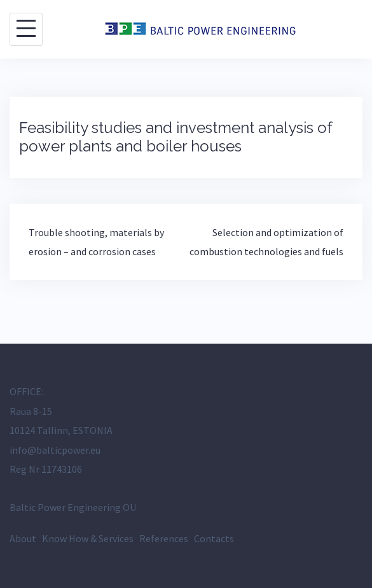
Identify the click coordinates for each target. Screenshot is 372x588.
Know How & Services (88, 538)
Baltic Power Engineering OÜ (73, 507)
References (164, 538)
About (23, 538)
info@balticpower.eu (55, 450)
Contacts (214, 538)
